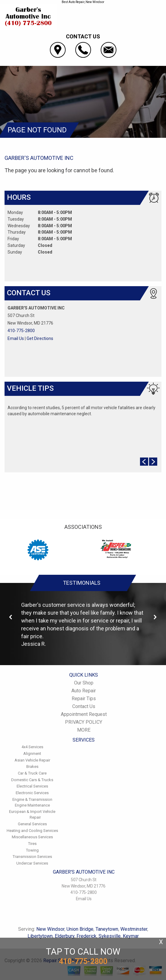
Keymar (131, 936)
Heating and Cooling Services (32, 831)
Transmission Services (32, 857)
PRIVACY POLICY (84, 722)
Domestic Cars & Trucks (32, 780)
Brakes (32, 767)
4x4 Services (32, 747)
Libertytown (40, 936)
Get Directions (40, 338)
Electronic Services (32, 793)
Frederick (86, 936)
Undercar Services (32, 863)
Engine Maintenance (32, 805)
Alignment (32, 754)
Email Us (16, 338)
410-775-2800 (21, 331)
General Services (32, 824)
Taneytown (107, 929)
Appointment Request (84, 714)
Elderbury (65, 936)
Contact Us (84, 706)
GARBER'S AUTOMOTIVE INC (39, 158)
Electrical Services (32, 786)
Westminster (134, 929)
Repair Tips (84, 699)
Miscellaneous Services (32, 837)
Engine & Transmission (32, 799)
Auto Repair (84, 691)
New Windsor (50, 929)
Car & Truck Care (32, 773)
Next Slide (153, 462)
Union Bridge (80, 929)
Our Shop (84, 683)
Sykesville (110, 936)
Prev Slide (144, 462)
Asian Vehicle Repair (32, 760)
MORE (84, 730)
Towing (32, 850)
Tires (32, 844)
